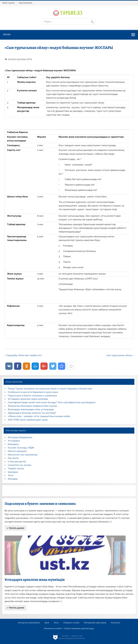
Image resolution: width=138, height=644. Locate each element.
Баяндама (13, 444)
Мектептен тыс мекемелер (23, 455)
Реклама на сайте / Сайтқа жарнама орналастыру (69, 629)
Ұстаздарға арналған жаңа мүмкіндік (28, 399)
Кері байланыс (26, 3)
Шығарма (13, 472)
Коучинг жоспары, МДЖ (20, 59)
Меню (7, 34)
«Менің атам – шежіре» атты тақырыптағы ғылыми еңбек (39, 416)
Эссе (11, 475)
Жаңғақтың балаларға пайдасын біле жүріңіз (33, 406)
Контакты (116, 623)
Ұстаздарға (14, 441)
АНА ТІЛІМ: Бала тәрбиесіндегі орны (28, 420)
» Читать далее (16, 528)
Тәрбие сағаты (16, 469)
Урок (47, 623)
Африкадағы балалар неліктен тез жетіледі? (32, 413)
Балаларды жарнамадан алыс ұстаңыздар (31, 409)
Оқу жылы (13, 458)
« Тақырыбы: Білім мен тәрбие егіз (23, 355)
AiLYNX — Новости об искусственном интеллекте (72, 637)
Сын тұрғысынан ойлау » (120, 355)
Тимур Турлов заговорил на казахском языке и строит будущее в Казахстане (50, 389)
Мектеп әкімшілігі (17, 451)
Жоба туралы (8, 3)
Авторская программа (29, 623)
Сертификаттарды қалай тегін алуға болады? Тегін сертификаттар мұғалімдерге (52, 402)
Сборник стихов (71, 623)
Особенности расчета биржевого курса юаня (33, 392)
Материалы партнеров (95, 623)
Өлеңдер (13, 479)
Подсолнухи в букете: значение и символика (32, 396)
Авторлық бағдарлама (20, 437)
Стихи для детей (17, 462)
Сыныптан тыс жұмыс (20, 465)
